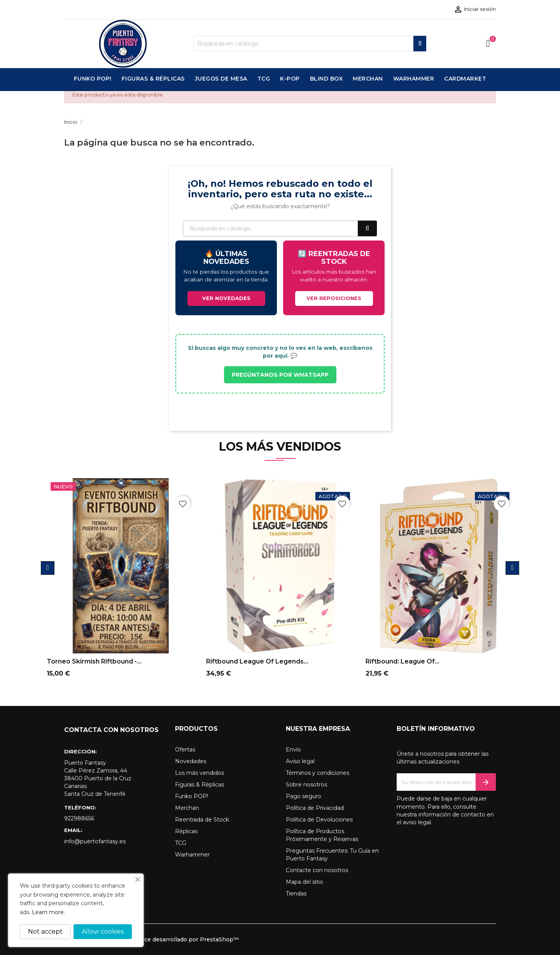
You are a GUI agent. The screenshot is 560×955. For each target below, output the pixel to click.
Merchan (187, 808)
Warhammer (192, 855)
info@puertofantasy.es (95, 841)
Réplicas (186, 831)
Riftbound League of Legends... (257, 661)
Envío (293, 750)
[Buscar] (310, 44)
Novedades (191, 761)
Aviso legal (300, 761)
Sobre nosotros (306, 785)
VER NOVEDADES (226, 298)
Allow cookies (103, 931)
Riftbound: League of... (402, 661)
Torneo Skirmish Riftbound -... (94, 661)
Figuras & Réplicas (199, 785)
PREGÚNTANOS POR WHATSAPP (280, 375)
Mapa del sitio (304, 882)
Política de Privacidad (315, 808)
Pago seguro (304, 796)
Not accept (45, 931)
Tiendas (296, 894)
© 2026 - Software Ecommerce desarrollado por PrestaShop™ (151, 939)
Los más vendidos (199, 773)
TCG (181, 843)
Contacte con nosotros (317, 870)
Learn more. (48, 912)
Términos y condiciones (318, 773)
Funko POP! (192, 796)
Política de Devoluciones (319, 820)
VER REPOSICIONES (334, 298)
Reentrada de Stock (202, 820)
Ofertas (185, 750)
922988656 (79, 818)
